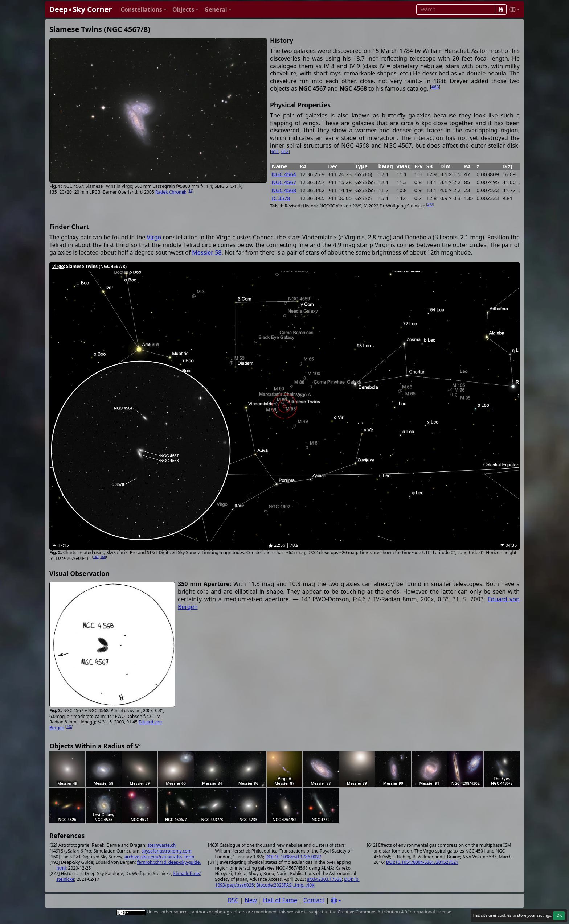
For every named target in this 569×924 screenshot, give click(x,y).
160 (103, 557)
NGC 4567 (284, 182)
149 (96, 557)
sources (182, 912)
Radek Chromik (171, 192)
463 (435, 87)
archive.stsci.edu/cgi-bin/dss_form (159, 857)
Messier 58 (207, 252)
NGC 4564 (284, 174)
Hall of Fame (280, 900)
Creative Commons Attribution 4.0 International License (394, 912)
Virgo (154, 237)
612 (285, 151)
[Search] (501, 9)
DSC (233, 900)
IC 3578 (281, 198)
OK (559, 915)
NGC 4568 (284, 190)
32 (191, 191)
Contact (314, 900)
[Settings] (336, 901)
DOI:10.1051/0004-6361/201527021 (422, 862)
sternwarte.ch (161, 845)
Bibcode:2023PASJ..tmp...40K (285, 885)
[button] (144, 10)
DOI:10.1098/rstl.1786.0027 (293, 857)
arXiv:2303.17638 (324, 879)
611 (275, 151)
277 (430, 204)
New (251, 900)
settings (544, 915)
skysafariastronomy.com (166, 851)
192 (69, 727)
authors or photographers (219, 912)
